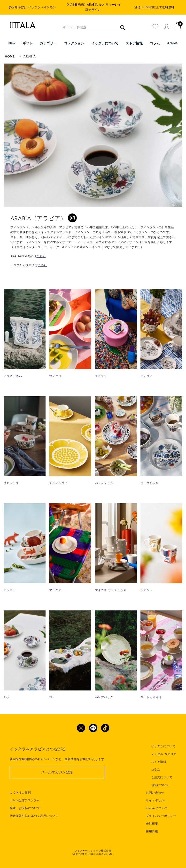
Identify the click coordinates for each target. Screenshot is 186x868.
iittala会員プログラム (25, 800)
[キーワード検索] (120, 25)
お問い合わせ (155, 793)
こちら (41, 256)
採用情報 (152, 831)
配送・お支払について (25, 808)
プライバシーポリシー (161, 816)
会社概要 (152, 824)
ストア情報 (159, 762)
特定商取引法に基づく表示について (34, 816)
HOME (10, 57)
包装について (160, 785)
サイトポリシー (156, 800)
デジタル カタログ (164, 754)
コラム (156, 770)
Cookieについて (157, 808)
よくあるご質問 (20, 793)
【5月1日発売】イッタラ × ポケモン (32, 7)
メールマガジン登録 (57, 772)
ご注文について (162, 777)
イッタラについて (163, 746)
